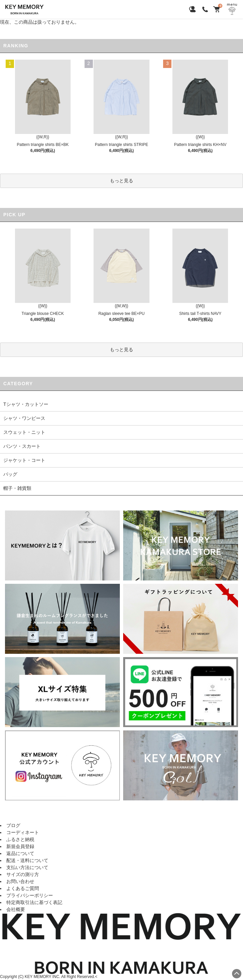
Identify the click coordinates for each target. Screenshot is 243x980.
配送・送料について (27, 860)
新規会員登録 (20, 846)
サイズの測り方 (23, 874)
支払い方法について (27, 867)
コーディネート (23, 832)
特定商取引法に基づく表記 (34, 902)
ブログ (13, 825)
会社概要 (16, 909)
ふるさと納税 (20, 839)
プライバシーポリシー (30, 895)
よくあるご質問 (23, 888)
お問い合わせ (20, 881)
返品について (20, 853)
